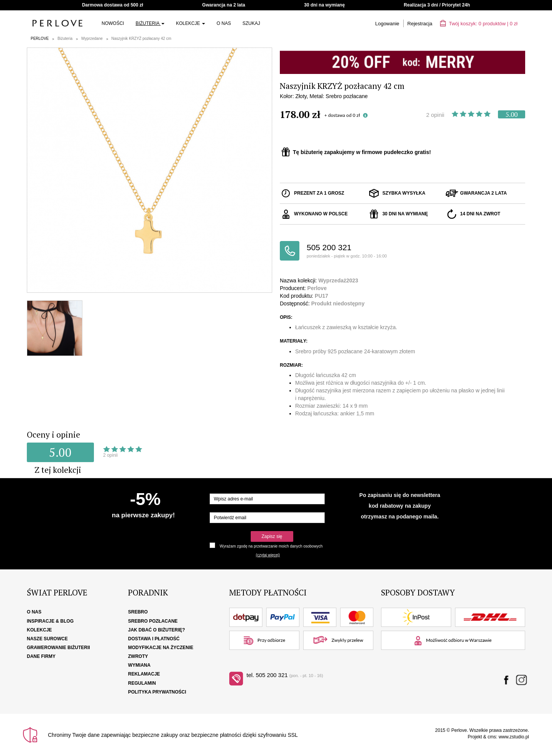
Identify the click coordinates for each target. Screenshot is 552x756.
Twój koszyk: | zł (479, 24)
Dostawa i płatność (154, 639)
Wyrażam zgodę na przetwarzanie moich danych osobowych (271, 546)
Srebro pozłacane (153, 621)
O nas (224, 23)
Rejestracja (420, 24)
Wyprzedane (92, 39)
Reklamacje (144, 674)
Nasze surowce (47, 639)
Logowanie (387, 24)
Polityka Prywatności (157, 692)
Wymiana (139, 665)
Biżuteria (150, 23)
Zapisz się (272, 536)
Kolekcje (191, 23)
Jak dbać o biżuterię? (157, 630)
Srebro (138, 612)
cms (492, 737)
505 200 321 (355, 251)
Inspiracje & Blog (50, 621)
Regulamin (142, 683)
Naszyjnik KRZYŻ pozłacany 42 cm (141, 39)
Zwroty (138, 656)
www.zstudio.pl (514, 737)
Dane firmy (41, 656)
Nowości (113, 23)
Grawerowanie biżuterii (58, 648)
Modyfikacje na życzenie (161, 648)
